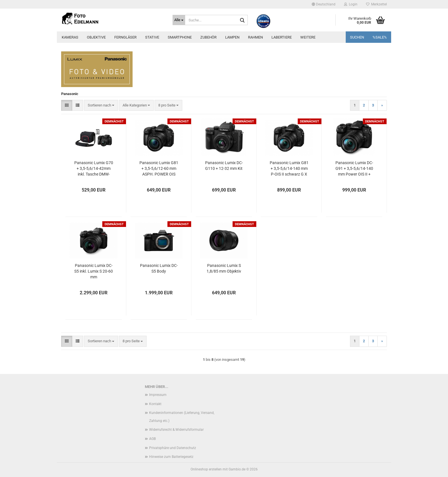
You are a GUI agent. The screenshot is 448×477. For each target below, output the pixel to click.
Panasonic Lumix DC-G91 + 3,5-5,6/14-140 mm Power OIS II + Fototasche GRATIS (354, 169)
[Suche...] (179, 20)
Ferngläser (125, 37)
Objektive (96, 37)
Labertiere (282, 37)
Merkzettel (376, 4)
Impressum (158, 395)
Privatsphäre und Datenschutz (173, 448)
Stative (152, 37)
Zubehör (208, 37)
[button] (324, 4)
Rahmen (255, 37)
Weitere (308, 37)
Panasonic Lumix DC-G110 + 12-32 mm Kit (224, 166)
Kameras (70, 37)
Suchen (357, 37)
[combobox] (101, 105)
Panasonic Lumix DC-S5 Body (159, 268)
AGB (152, 439)
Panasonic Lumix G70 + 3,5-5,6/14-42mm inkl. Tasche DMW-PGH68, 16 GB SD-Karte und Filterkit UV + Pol (94, 169)
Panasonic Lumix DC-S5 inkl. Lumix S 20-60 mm (94, 271)
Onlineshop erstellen (206, 469)
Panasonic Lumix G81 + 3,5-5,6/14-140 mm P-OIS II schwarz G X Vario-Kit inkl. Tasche (289, 169)
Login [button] (351, 4)
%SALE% (380, 37)
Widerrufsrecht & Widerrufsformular (176, 430)
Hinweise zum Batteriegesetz (171, 457)
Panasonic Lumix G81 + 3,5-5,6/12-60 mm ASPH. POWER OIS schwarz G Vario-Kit (159, 169)
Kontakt (155, 404)
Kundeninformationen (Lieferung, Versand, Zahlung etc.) (182, 417)
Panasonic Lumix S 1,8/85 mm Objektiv (224, 268)
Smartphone (180, 37)
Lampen (232, 37)
